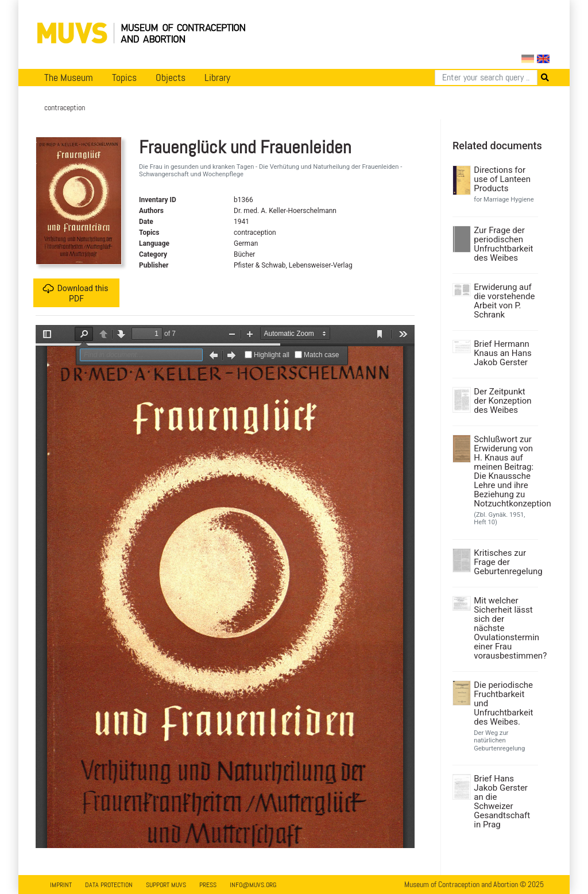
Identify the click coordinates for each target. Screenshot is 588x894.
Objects (171, 78)
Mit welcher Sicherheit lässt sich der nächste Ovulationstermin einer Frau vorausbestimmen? (504, 628)
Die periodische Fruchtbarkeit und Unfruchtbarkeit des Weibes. (503, 703)
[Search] (486, 78)
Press (208, 885)
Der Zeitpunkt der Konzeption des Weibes (502, 401)
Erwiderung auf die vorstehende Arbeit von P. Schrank (504, 301)
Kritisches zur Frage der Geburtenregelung (504, 562)
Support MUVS (166, 885)
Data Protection (109, 885)
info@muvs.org (253, 885)
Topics (124, 78)
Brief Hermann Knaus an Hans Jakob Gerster (502, 353)
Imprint (61, 885)
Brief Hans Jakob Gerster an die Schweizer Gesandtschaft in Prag (502, 802)
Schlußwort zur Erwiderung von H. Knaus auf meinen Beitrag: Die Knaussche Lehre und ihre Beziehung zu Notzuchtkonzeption (504, 471)
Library (217, 78)
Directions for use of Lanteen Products (502, 179)
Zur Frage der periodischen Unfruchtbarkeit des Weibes (503, 244)
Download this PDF (76, 293)
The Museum (69, 78)
